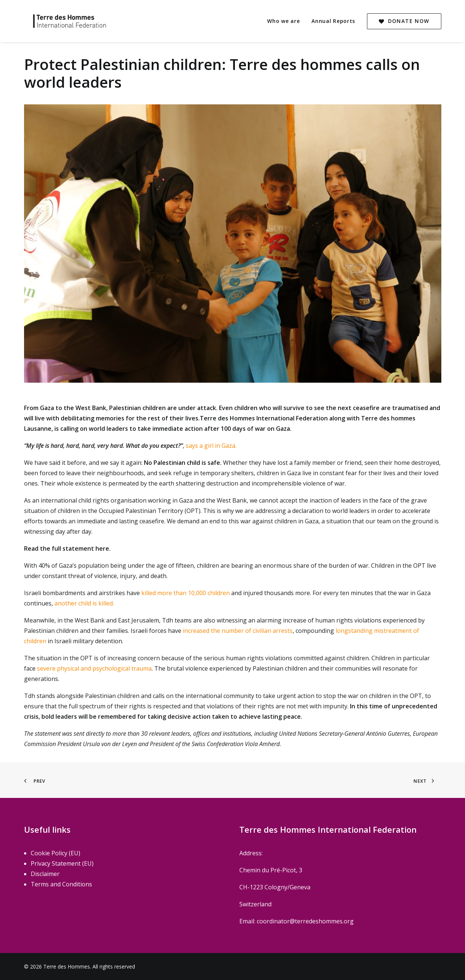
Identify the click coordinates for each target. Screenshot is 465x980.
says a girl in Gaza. (211, 446)
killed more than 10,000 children (186, 593)
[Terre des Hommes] (63, 21)
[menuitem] (286, 21)
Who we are (283, 21)
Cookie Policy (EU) (55, 853)
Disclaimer (45, 874)
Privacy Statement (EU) (62, 863)
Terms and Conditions (61, 884)
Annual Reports (333, 21)
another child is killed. (83, 603)
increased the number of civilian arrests (238, 631)
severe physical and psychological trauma (94, 668)
